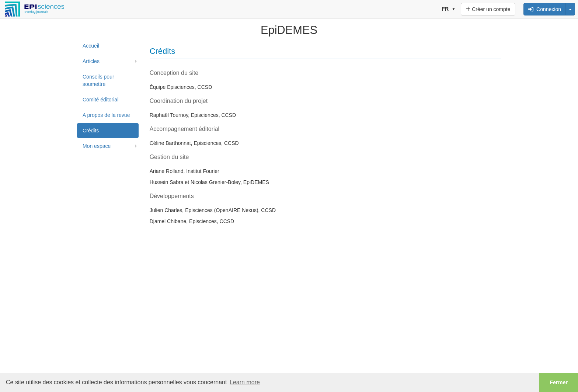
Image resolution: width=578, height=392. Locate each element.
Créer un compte (488, 9)
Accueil (91, 46)
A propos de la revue (106, 115)
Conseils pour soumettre (98, 80)
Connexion (545, 9)
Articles (91, 61)
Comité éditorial (100, 100)
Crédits (91, 131)
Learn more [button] (245, 382)
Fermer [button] (559, 382)
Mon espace (97, 146)
